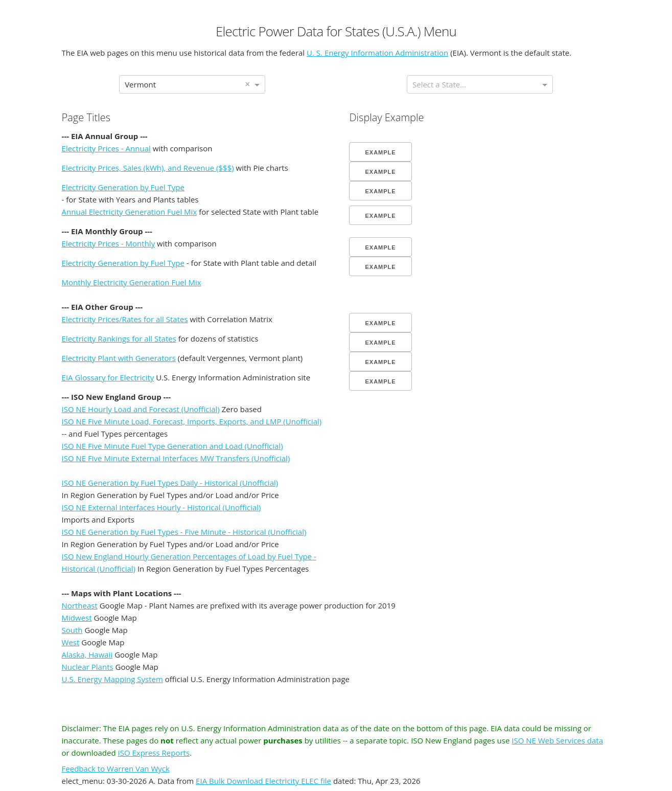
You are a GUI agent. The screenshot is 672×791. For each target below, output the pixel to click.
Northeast (80, 605)
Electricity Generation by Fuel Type (123, 187)
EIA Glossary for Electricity (108, 377)
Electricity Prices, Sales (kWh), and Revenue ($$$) (148, 168)
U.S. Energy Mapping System (112, 679)
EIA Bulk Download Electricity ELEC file (263, 781)
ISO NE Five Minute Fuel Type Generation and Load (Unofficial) (172, 446)
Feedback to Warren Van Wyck (116, 769)
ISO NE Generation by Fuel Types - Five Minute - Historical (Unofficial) (184, 532)
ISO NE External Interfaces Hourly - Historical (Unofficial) (161, 507)
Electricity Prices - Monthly (109, 243)
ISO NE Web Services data (557, 740)
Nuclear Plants (88, 667)
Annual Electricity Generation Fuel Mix (130, 212)
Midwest (77, 618)
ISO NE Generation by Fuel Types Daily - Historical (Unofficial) (170, 483)
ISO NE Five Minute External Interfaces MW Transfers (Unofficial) (176, 458)
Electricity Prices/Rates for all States (125, 319)
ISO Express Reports (154, 753)
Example (380, 152)
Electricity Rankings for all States (119, 338)
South (72, 630)
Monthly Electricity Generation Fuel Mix (132, 282)
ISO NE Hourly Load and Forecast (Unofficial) (141, 409)
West (71, 642)
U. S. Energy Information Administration (377, 53)
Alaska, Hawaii (87, 654)
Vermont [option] (140, 84)
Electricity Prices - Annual (106, 148)
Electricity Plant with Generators (119, 358)
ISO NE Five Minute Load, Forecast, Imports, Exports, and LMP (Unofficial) (192, 421)
